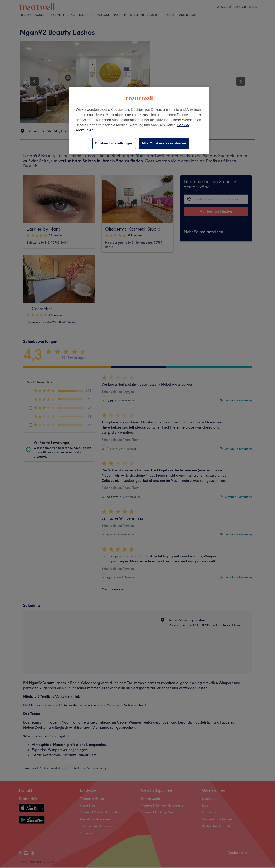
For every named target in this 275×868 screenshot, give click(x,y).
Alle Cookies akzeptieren (164, 143)
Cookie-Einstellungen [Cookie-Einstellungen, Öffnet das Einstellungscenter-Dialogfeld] (114, 143)
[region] (139, 120)
